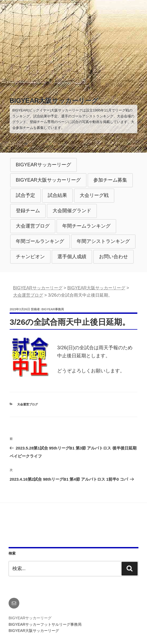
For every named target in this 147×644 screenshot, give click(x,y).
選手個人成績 (72, 257)
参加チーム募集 (110, 180)
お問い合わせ (113, 257)
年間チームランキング (86, 226)
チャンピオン (30, 257)
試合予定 (25, 195)
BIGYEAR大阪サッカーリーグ (54, 101)
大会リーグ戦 (94, 195)
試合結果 (57, 195)
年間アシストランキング (103, 241)
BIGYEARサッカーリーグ (43, 165)
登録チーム (28, 211)
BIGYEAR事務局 (53, 309)
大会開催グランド (72, 211)
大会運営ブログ (33, 226)
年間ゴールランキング (40, 241)
